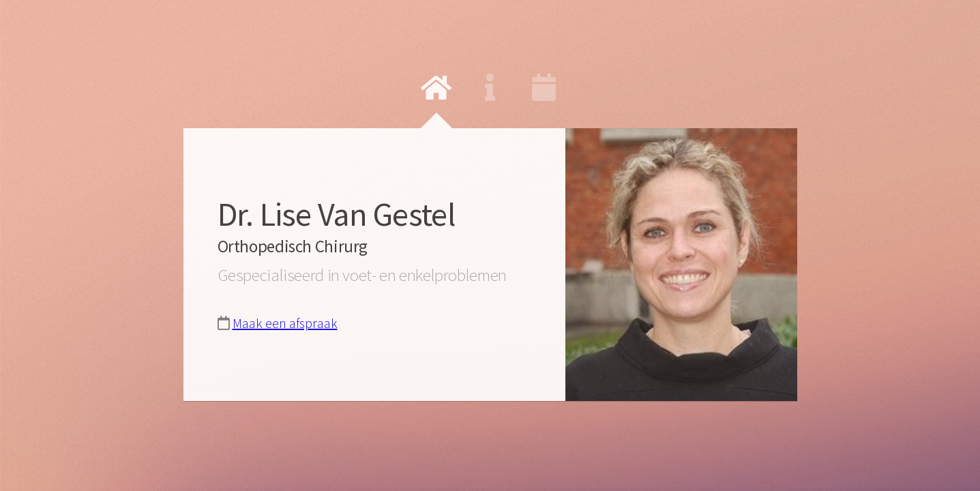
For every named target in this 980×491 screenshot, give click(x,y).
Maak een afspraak (285, 323)
